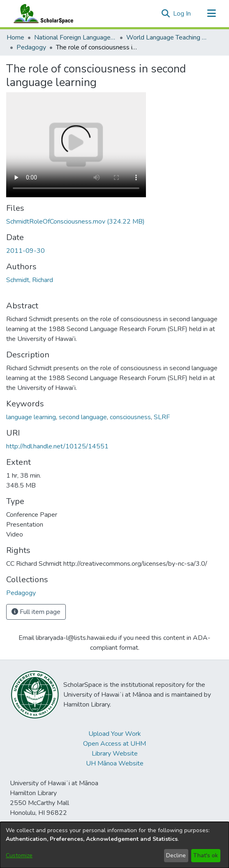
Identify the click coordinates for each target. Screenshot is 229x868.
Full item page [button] (36, 612)
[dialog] (114, 845)
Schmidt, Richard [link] (30, 280)
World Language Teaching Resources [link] (167, 37)
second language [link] (83, 417)
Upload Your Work (115, 734)
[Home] (42, 14)
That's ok (206, 855)
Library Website (115, 754)
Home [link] (15, 37)
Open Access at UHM (114, 744)
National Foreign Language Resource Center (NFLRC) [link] (75, 37)
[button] (165, 14)
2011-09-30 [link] (25, 251)
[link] (75, 222)
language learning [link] (31, 417)
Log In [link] (182, 14)
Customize (19, 855)
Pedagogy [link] (31, 47)
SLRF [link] (162, 417)
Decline (176, 855)
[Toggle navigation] (211, 14)
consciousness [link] (130, 417)
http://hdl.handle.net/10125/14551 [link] (57, 446)
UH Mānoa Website (115, 763)
